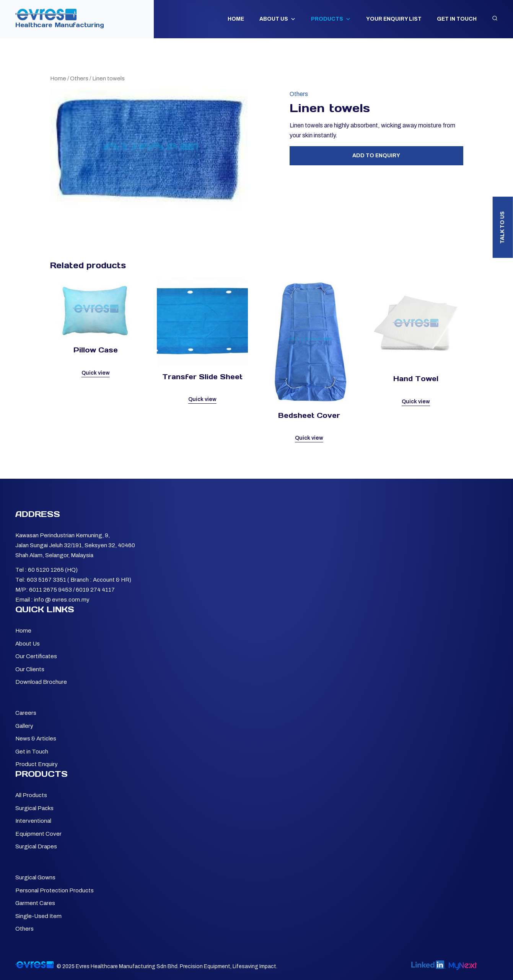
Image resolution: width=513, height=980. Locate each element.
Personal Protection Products (55, 890)
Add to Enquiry (376, 156)
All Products (31, 795)
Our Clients (30, 669)
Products (331, 19)
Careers (26, 713)
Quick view (96, 373)
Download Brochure (41, 682)
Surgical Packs (34, 808)
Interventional (33, 821)
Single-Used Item (38, 916)
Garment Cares (35, 903)
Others (79, 78)
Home (236, 19)
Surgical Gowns (35, 877)
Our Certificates (36, 656)
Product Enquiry (37, 764)
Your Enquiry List (394, 19)
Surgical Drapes (36, 846)
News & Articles (36, 739)
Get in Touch (457, 19)
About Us (278, 19)
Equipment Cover (38, 834)
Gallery (24, 726)
